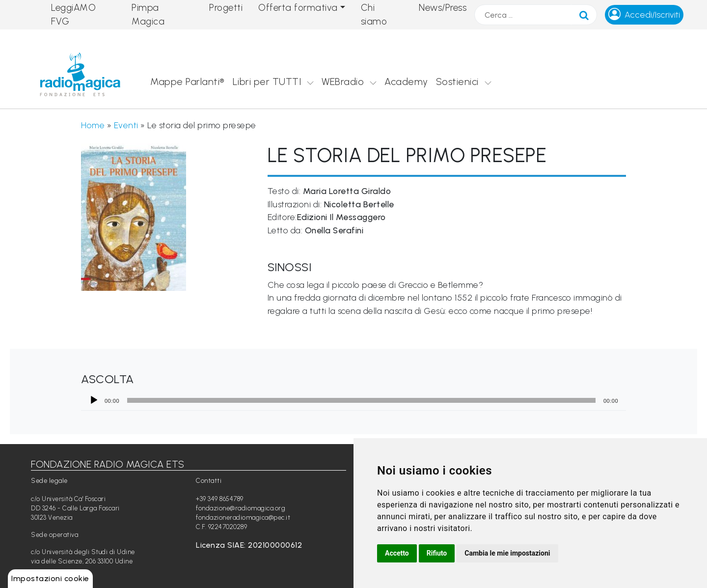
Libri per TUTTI (267, 82)
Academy (406, 82)
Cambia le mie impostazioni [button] (507, 553)
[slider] (361, 400)
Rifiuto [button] (437, 553)
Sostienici (457, 82)
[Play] (94, 400)
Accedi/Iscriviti (652, 15)
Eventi (126, 125)
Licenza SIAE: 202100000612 (249, 545)
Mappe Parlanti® (188, 82)
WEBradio (343, 82)
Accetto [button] (397, 553)
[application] (353, 400)
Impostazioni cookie (50, 578)
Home (93, 125)
